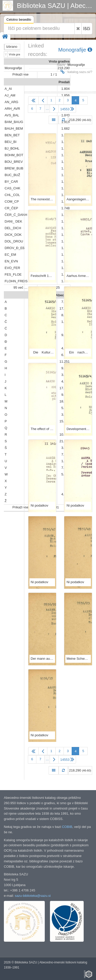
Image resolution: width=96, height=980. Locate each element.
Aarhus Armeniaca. (78, 276)
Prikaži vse (21, 74)
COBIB (67, 827)
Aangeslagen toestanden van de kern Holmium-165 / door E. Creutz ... (78, 199)
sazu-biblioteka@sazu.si (33, 896)
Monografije (75, 50)
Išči (87, 29)
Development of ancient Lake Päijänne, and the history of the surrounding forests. (78, 429)
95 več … (21, 287)
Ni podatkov (40, 505)
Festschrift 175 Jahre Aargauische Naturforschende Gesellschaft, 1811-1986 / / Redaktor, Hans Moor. (42, 276)
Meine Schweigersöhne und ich (78, 659)
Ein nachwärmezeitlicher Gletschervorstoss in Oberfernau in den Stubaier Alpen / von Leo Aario (78, 352)
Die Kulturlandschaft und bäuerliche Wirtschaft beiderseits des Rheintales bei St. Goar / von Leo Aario (42, 352)
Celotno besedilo (19, 20)
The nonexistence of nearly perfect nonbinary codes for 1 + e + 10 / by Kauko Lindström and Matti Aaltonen (42, 199)
